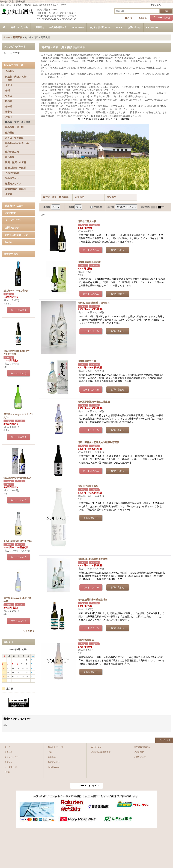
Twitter (9, 242)
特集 (50, 752)
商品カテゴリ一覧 (56, 747)
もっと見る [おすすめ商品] (29, 631)
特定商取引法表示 (14, 206)
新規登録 (143, 18)
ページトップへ (166, 740)
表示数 (47, 207)
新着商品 (52, 757)
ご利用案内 (11, 213)
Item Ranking (54, 767)
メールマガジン (13, 220)
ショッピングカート (13, 757)
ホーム (8, 747)
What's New (96, 747)
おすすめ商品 (54, 762)
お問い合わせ (12, 228)
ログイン (129, 18)
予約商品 (10, 71)
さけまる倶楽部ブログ (16, 235)
